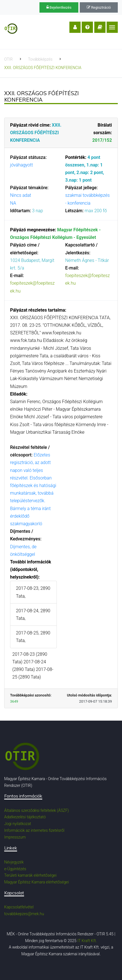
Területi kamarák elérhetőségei (30, 875)
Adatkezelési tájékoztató (25, 817)
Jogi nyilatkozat (18, 824)
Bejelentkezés (59, 7)
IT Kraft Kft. (87, 941)
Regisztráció (99, 7)
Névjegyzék (14, 862)
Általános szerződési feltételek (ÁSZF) (37, 810)
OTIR (8, 59)
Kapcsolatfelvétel (19, 907)
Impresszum (15, 837)
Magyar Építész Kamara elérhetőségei (37, 882)
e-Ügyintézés (15, 869)
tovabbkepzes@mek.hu (24, 914)
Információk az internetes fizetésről (34, 830)
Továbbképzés (40, 59)
